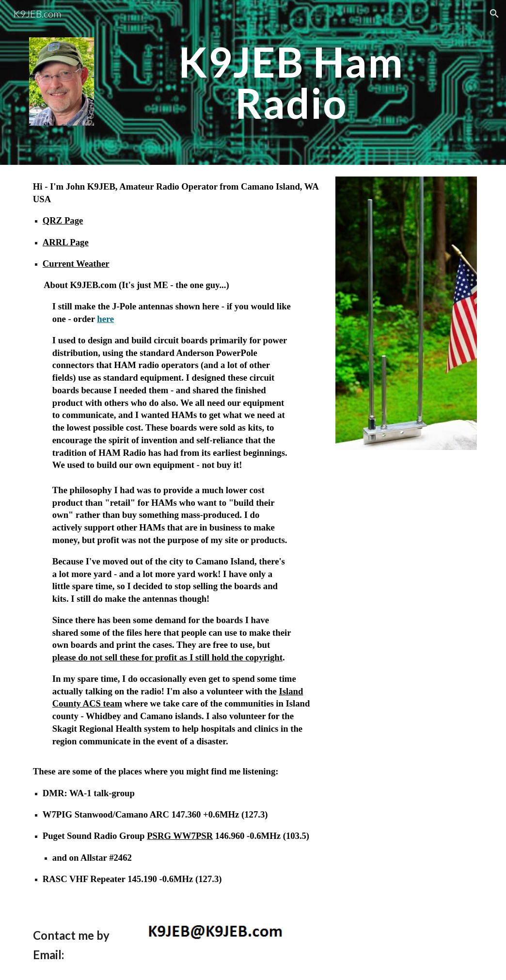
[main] (291, 83)
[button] (494, 14)
